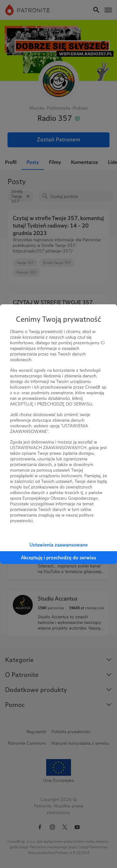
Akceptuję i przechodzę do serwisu (58, 558)
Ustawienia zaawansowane (58, 545)
